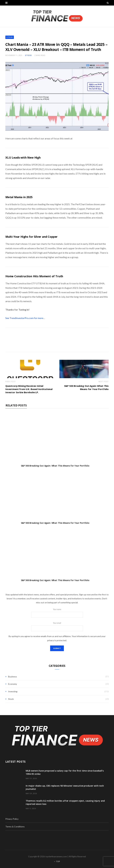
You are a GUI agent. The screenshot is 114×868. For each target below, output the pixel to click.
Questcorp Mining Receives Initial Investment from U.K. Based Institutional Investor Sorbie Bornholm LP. (29, 389)
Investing (13, 691)
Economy (13, 684)
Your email (57, 627)
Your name (57, 613)
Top (57, 861)
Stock (10, 37)
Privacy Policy (12, 819)
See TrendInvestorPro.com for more (24, 318)
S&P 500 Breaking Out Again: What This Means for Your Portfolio (86, 387)
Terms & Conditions (15, 827)
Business (13, 677)
